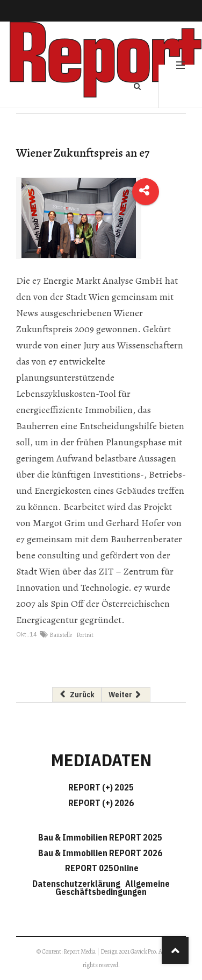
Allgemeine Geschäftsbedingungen (113, 888)
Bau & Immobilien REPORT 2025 (100, 837)
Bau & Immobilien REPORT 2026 (100, 853)
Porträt (85, 635)
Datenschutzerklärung (78, 884)
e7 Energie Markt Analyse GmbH (98, 281)
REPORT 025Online (101, 868)
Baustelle (61, 635)
